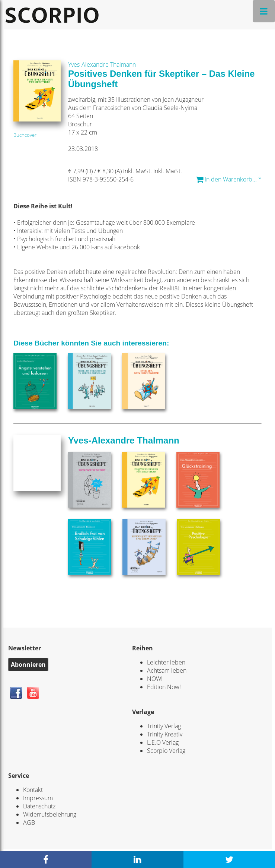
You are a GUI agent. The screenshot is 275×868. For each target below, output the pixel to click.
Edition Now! (164, 687)
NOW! (155, 679)
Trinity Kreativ (165, 734)
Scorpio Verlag (166, 751)
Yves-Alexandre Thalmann (102, 64)
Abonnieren (28, 665)
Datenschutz (39, 806)
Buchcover (25, 135)
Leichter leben (166, 662)
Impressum (38, 798)
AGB (29, 823)
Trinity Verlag (164, 726)
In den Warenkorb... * (229, 179)
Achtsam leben (167, 670)
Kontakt (33, 790)
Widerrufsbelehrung (50, 814)
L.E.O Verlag (163, 742)
